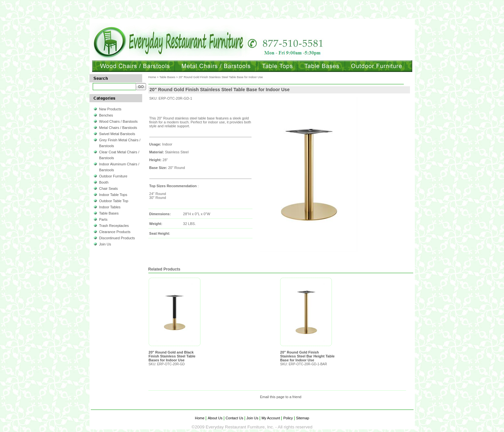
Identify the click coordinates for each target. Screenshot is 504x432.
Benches (106, 115)
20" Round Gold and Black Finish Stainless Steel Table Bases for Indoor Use (172, 356)
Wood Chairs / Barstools (118, 121)
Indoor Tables (110, 207)
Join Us (105, 244)
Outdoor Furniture (113, 176)
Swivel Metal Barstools (117, 134)
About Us (216, 418)
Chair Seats (109, 188)
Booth (104, 182)
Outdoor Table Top (114, 201)
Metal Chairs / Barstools (118, 128)
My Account (271, 418)
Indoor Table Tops (113, 195)
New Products (110, 109)
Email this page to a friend (281, 397)
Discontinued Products (117, 238)
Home (152, 77)
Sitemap (302, 418)
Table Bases (109, 213)
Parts (103, 219)
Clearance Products (115, 232)
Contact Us (234, 418)
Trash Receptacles (114, 226)
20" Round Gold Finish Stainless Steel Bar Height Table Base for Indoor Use (307, 356)
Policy (289, 418)
